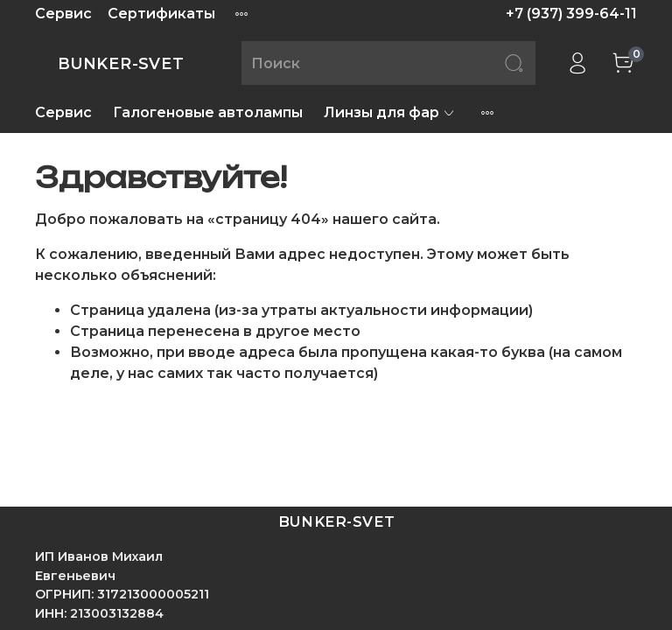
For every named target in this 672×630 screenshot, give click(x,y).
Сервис (63, 14)
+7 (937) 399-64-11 (571, 14)
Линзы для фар (390, 112)
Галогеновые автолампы (208, 112)
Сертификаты (161, 14)
